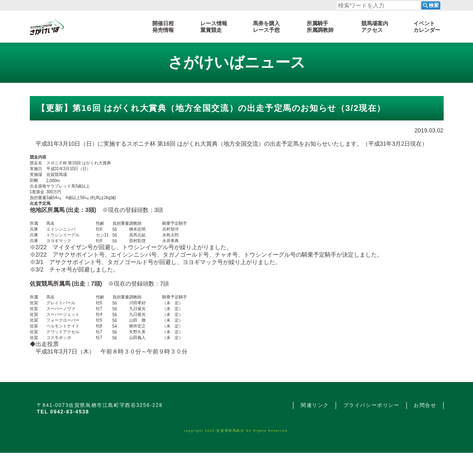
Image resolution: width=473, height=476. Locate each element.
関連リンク (315, 405)
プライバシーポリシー (372, 405)
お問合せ (425, 405)
